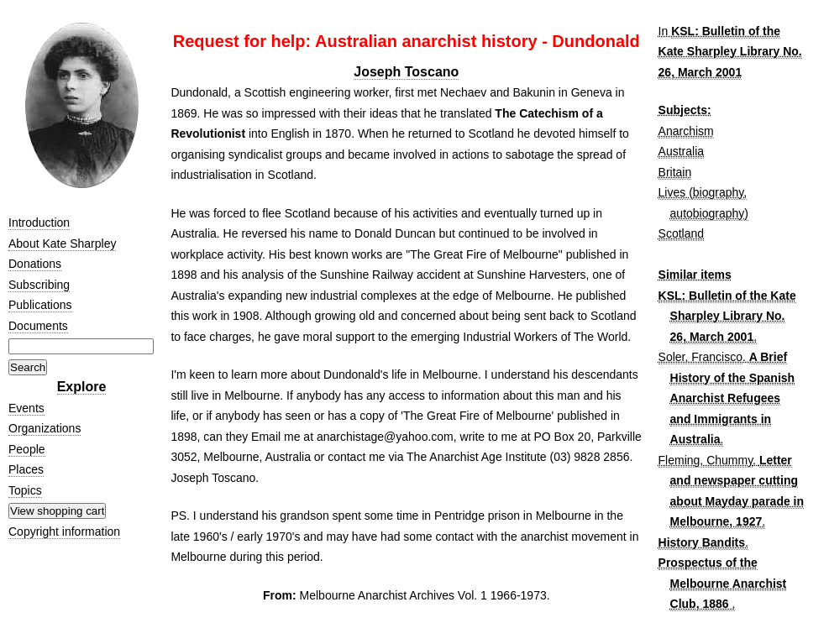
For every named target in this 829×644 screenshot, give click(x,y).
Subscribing (39, 285)
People (27, 449)
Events (26, 408)
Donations (35, 264)
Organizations (45, 428)
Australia (681, 151)
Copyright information (64, 531)
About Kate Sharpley (62, 243)
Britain (675, 172)
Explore (82, 387)
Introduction (39, 223)
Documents (38, 326)
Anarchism (686, 131)
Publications (40, 305)
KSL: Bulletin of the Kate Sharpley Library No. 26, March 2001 (730, 52)
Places (26, 469)
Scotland (681, 233)
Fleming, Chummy (706, 460)
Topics (25, 490)
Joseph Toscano (406, 72)
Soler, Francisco (700, 357)
